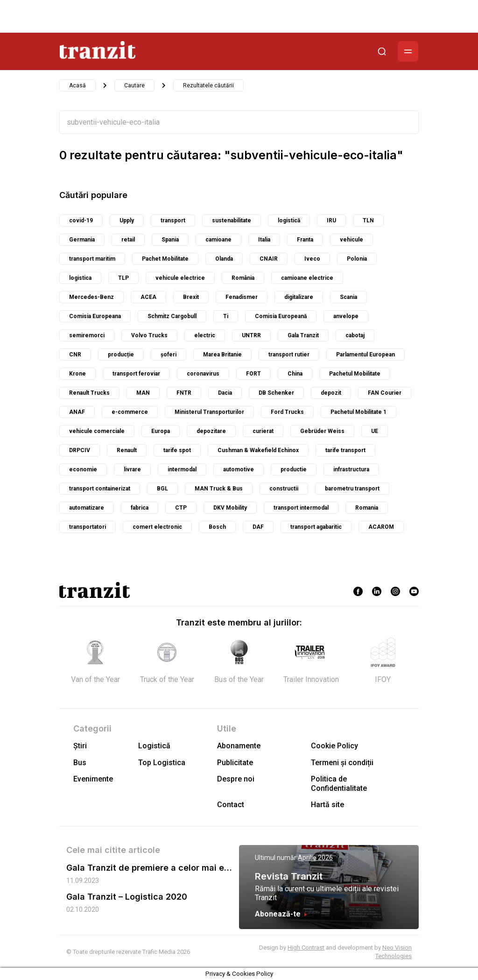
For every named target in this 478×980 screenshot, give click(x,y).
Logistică (154, 746)
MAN (143, 393)
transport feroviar (136, 374)
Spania (170, 240)
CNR (75, 355)
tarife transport (345, 450)
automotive (239, 469)
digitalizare (299, 297)
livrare (132, 469)
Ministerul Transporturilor (209, 412)
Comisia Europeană (281, 316)
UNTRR (251, 335)
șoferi (169, 355)
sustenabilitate (232, 220)
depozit (331, 393)
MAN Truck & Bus (219, 489)
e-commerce (130, 412)
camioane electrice (307, 278)
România (243, 278)
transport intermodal (301, 508)
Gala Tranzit (303, 335)
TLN (368, 220)
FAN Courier (385, 393)
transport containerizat (100, 489)
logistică (289, 220)
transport (173, 220)
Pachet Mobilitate (165, 259)
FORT (253, 374)
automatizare (87, 508)
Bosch (217, 527)
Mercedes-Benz (91, 297)
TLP (123, 278)
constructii (284, 489)
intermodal (182, 469)
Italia (264, 240)
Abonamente (239, 746)
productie (294, 469)
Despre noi (236, 779)
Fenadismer (242, 297)
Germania (82, 240)
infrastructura (351, 469)
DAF (258, 527)
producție (121, 355)
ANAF (77, 412)
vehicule (351, 240)
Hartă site (327, 805)
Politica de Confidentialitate (339, 783)
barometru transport (352, 489)
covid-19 (81, 220)
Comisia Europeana (95, 316)
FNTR (184, 393)
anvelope (346, 316)
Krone (77, 374)
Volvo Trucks (149, 335)
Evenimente (93, 779)
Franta (305, 240)
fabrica (140, 508)
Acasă (77, 85)
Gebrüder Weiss (322, 431)
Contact (231, 805)
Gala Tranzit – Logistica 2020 (127, 897)
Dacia (225, 393)
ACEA (148, 297)
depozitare (211, 431)
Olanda (224, 259)
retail (128, 240)
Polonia (357, 259)
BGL (162, 489)
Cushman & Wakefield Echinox (258, 450)
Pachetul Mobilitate (355, 374)
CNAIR (269, 259)
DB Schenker (276, 393)
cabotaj (355, 335)
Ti (226, 316)
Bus (80, 763)
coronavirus (203, 374)
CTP (181, 508)
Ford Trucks (287, 412)
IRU (331, 220)
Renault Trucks (89, 393)
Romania (367, 508)
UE (375, 431)
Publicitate (235, 763)
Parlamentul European (366, 355)
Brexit (191, 297)
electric (205, 335)
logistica (80, 278)
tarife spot (177, 450)
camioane (218, 240)
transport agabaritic (316, 527)
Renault (127, 450)
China (295, 374)
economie (83, 469)
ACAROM (381, 527)
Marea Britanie (222, 355)
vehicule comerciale (97, 431)
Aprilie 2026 (315, 858)
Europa (161, 431)
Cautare (134, 85)
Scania (348, 297)
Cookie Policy (334, 746)
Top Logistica (162, 763)
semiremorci (87, 335)
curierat (263, 431)
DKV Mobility (230, 508)
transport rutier (289, 355)
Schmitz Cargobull (172, 316)
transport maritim (92, 259)
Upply (127, 220)
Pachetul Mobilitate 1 (358, 412)
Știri (80, 746)
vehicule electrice (180, 278)
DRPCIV (80, 450)
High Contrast (306, 948)
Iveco (312, 259)
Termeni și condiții (342, 763)
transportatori (88, 527)
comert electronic (157, 527)
